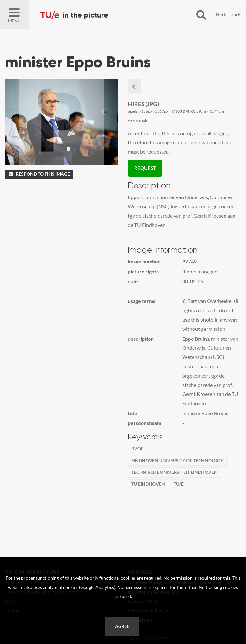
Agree (122, 626)
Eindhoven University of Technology (177, 461)
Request (145, 168)
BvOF (137, 449)
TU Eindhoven (148, 484)
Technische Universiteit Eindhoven (174, 472)
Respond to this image (39, 174)
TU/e (179, 484)
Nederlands (228, 14)
